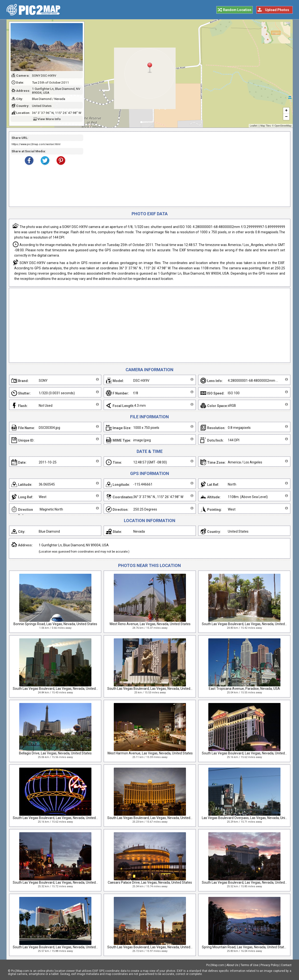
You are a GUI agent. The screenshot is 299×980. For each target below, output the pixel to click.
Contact (286, 965)
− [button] (286, 117)
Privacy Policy (270, 965)
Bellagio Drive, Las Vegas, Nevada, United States (55, 753)
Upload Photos (277, 10)
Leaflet (254, 126)
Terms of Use (249, 965)
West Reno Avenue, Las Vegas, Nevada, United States (150, 624)
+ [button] (286, 111)
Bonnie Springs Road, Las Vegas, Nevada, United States (55, 624)
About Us (232, 965)
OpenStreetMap (283, 126)
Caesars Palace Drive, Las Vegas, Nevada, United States (150, 882)
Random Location (237, 10)
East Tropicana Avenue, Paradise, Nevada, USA (244, 689)
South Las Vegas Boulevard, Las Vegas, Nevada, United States (249, 624)
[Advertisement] (185, 169)
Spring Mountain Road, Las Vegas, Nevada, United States (245, 947)
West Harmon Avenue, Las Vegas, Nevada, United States (150, 753)
